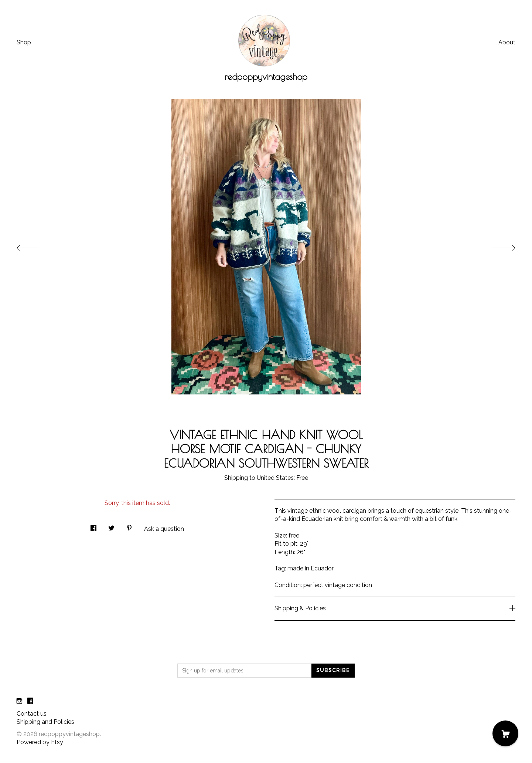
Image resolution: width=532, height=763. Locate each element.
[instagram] (19, 701)
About (507, 42)
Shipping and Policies (45, 722)
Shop (24, 42)
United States (275, 478)
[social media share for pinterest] (129, 526)
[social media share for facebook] (93, 526)
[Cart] (505, 733)
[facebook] (30, 701)
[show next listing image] (497, 246)
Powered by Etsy (40, 742)
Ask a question (164, 529)
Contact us (32, 714)
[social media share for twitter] (111, 526)
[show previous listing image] (35, 246)
